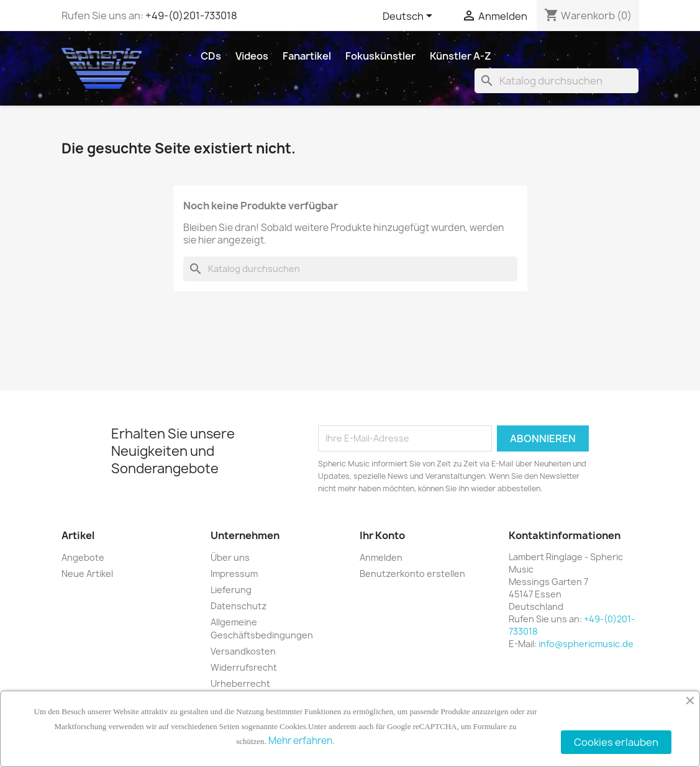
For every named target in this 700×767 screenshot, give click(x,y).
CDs (211, 56)
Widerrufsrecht (244, 667)
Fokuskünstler (380, 56)
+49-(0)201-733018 (191, 16)
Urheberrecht (240, 683)
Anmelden (381, 557)
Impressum (234, 574)
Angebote (83, 557)
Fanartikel (307, 56)
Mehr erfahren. (302, 741)
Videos (252, 56)
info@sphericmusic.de (586, 644)
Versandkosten (243, 651)
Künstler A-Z (461, 56)
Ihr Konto (382, 535)
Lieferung (231, 590)
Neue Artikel (87, 574)
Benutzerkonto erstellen (412, 574)
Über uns (230, 557)
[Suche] (557, 81)
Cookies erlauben (616, 742)
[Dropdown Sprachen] (410, 17)
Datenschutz (239, 606)
